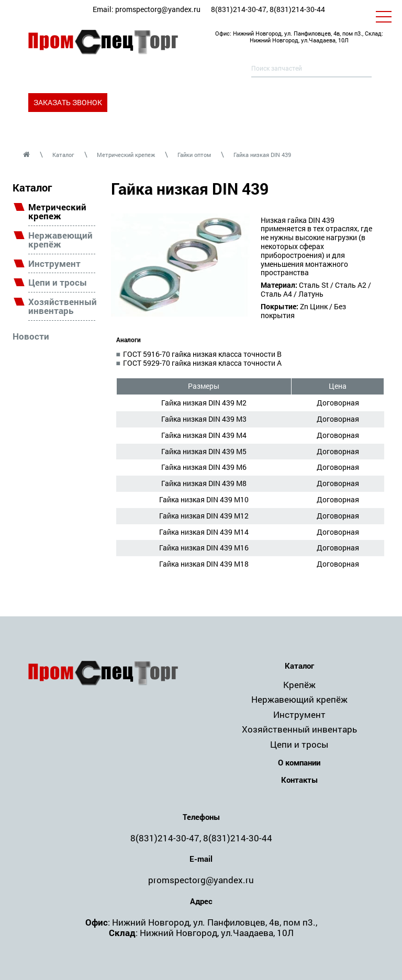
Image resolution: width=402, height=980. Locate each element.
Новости (31, 336)
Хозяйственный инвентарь (62, 307)
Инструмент (54, 264)
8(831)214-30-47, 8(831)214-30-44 (268, 9)
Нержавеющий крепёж (60, 240)
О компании (299, 763)
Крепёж (299, 685)
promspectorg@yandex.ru (158, 9)
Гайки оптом (194, 155)
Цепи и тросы (58, 283)
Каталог (63, 155)
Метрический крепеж (126, 155)
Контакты (299, 780)
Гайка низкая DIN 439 (262, 155)
